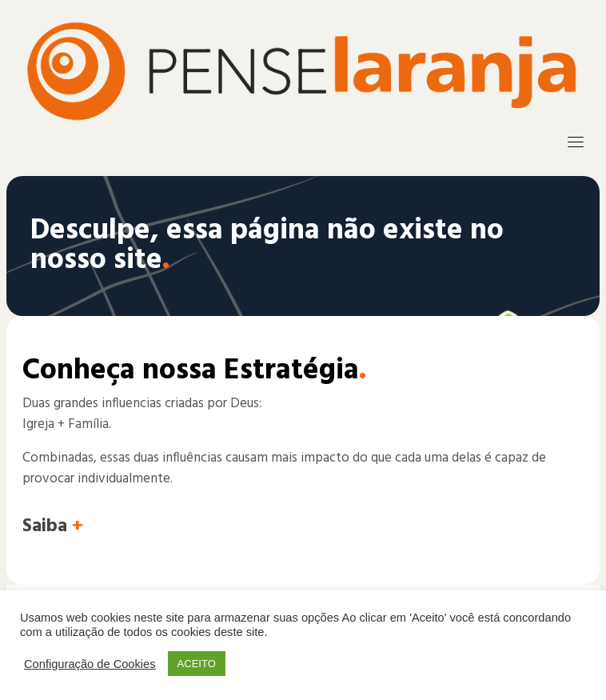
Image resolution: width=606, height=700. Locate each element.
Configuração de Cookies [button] (90, 664)
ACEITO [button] (197, 664)
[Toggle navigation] (576, 142)
